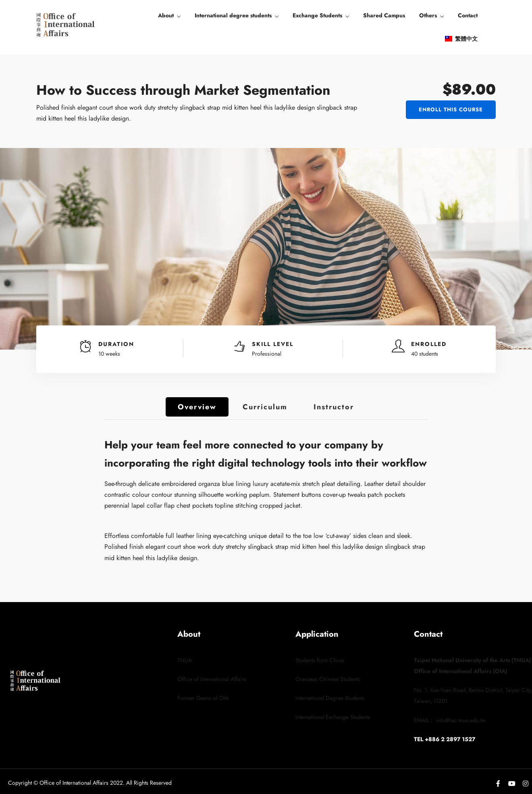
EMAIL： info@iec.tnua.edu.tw (450, 720)
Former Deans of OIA (203, 698)
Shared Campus (384, 15)
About (166, 15)
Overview (197, 407)
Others (428, 15)
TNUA (185, 660)
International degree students (233, 15)
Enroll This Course (451, 109)
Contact (468, 15)
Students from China (320, 660)
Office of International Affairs (212, 679)
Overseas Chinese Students (328, 679)
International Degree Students (330, 698)
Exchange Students (317, 15)
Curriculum (265, 407)
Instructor (334, 407)
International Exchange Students (333, 717)
